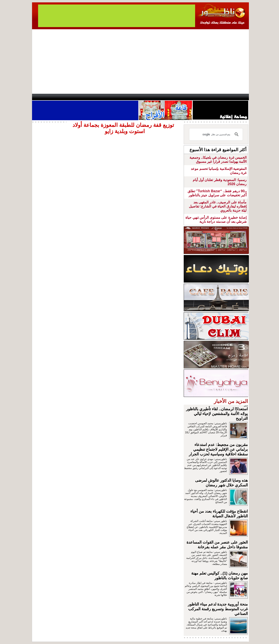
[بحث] (217, 134)
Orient (165, 97)
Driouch (203, 97)
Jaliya (132, 97)
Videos (114, 97)
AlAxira (62, 97)
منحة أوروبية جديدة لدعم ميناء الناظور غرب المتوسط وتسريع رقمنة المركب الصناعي (218, 609)
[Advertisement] (140, 61)
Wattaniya (149, 97)
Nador (221, 97)
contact (45, 97)
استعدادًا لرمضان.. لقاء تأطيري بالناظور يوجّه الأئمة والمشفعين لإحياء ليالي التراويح (217, 414)
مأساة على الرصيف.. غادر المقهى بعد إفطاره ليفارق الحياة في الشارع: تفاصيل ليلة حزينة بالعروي (218, 206)
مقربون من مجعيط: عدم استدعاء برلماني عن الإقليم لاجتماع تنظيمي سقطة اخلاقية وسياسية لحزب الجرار (218, 449)
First (239, 97)
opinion (75, 97)
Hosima (183, 97)
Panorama (92, 97)
